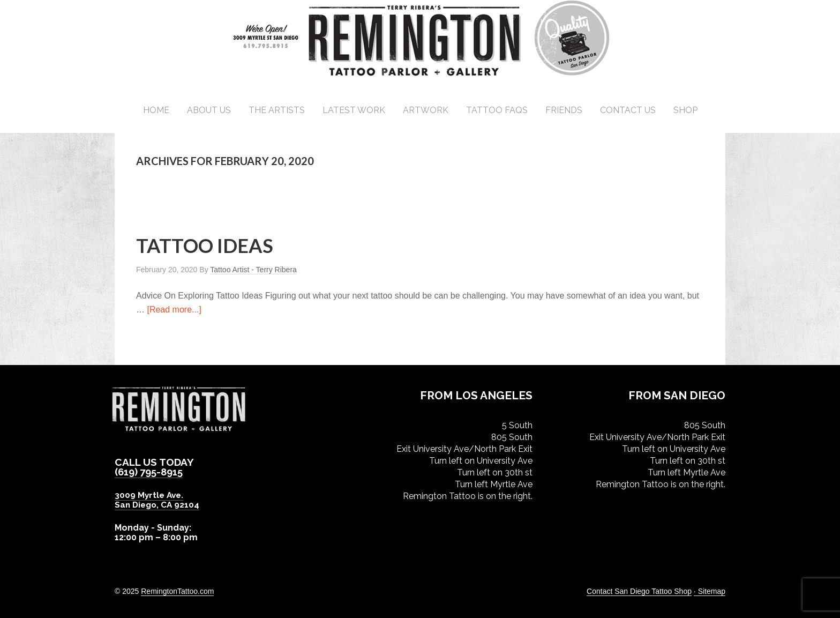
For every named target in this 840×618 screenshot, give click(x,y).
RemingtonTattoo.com (177, 591)
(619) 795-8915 (151, 472)
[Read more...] (174, 310)
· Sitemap (710, 591)
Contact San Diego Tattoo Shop (639, 591)
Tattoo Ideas (205, 245)
